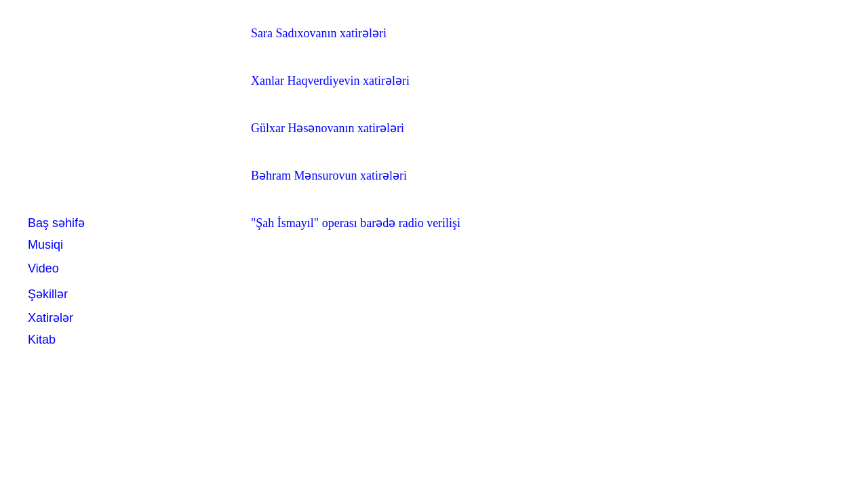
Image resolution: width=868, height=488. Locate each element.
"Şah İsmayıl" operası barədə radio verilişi (356, 223)
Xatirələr (51, 318)
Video (43, 268)
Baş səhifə (56, 223)
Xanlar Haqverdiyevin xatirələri (330, 81)
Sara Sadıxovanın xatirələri (319, 33)
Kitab (42, 340)
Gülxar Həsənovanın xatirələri (328, 128)
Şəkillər (48, 294)
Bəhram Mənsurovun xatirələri (329, 176)
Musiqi (45, 245)
